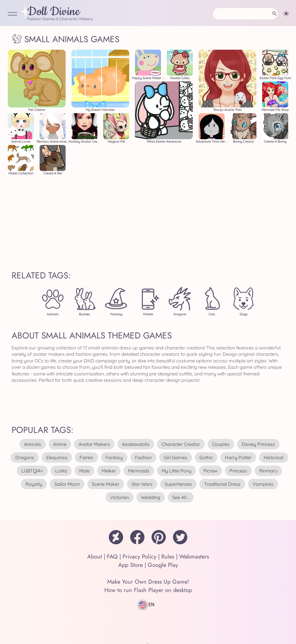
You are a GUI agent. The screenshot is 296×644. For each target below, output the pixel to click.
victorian (120, 497)
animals (33, 444)
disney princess (258, 444)
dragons (25, 457)
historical (274, 457)
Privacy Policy (139, 557)
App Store (131, 565)
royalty (34, 484)
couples (221, 444)
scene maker (106, 484)
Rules (168, 557)
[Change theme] (286, 14)
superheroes (178, 484)
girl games (176, 457)
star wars (142, 484)
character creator (181, 444)
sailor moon (67, 484)
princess (238, 471)
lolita (61, 471)
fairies (86, 457)
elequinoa (57, 457)
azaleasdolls (136, 444)
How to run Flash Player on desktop (148, 590)
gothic (206, 457)
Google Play (163, 565)
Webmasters (194, 557)
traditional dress (222, 484)
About (95, 557)
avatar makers (94, 444)
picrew (210, 471)
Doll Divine (53, 12)
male (84, 471)
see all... (181, 497)
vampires (263, 484)
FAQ (112, 557)
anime (60, 444)
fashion (143, 457)
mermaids (139, 471)
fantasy (114, 457)
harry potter (238, 457)
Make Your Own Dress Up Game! (148, 582)
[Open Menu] (12, 14)
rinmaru (268, 471)
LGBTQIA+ (32, 471)
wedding (151, 497)
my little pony (176, 471)
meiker (109, 471)
